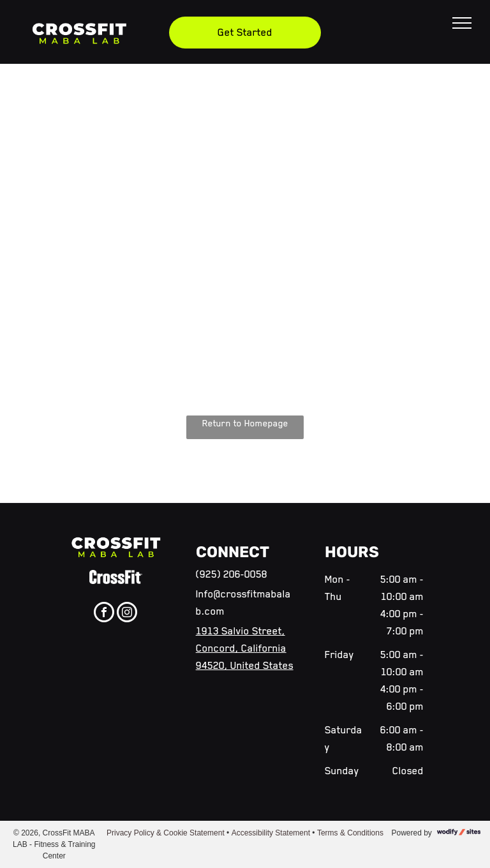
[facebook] (104, 614)
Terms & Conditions (350, 833)
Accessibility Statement (271, 833)
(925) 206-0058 (232, 574)
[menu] (462, 23)
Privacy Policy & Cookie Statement (166, 833)
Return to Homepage (245, 423)
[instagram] (127, 614)
